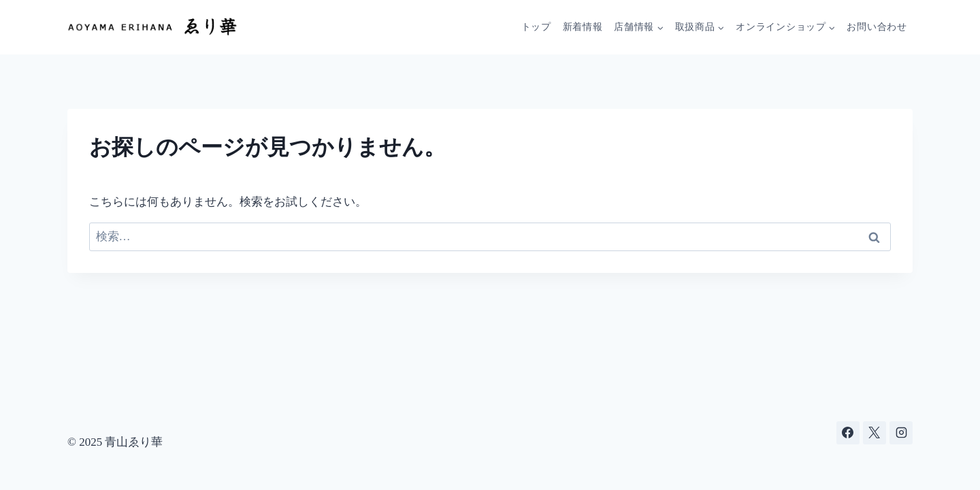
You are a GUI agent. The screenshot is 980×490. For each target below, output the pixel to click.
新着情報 (583, 27)
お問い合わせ (877, 27)
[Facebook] (848, 433)
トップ (536, 27)
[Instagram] (901, 433)
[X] (875, 433)
